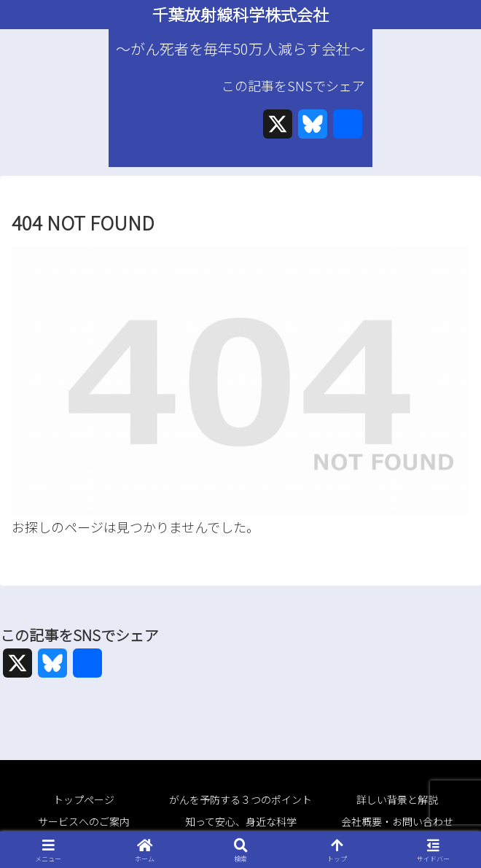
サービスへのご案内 (84, 821)
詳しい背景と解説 (397, 799)
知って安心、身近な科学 (241, 821)
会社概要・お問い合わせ (397, 821)
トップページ (84, 799)
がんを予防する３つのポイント (240, 799)
